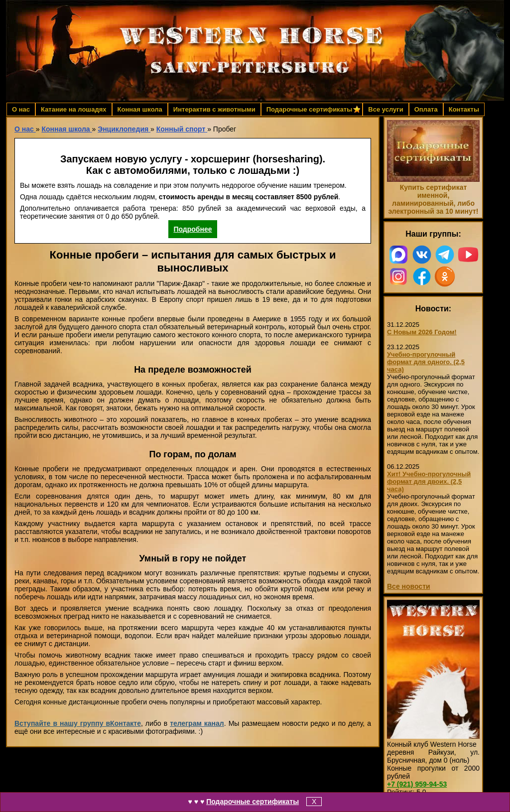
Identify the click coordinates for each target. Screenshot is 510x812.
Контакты (464, 109)
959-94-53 (417, 784)
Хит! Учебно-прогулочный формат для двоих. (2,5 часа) (429, 481)
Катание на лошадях (73, 109)
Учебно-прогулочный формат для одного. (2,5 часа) (426, 362)
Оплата (426, 109)
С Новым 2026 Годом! (422, 332)
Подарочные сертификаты (253, 802)
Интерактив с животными (214, 109)
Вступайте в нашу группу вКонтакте (78, 723)
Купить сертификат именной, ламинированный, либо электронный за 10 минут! (433, 199)
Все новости (409, 586)
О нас (21, 109)
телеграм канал (197, 723)
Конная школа (140, 109)
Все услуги (385, 109)
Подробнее (192, 229)
